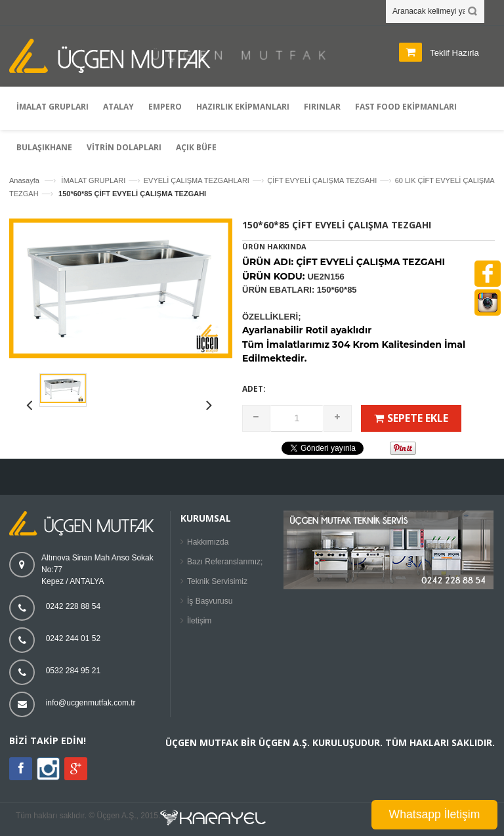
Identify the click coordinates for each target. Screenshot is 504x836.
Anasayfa (24, 180)
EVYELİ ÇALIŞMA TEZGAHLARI (197, 180)
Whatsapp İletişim (435, 814)
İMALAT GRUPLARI (93, 180)
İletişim (199, 621)
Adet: (254, 389)
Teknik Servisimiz (217, 581)
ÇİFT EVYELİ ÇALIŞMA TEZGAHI (322, 180)
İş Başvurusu (210, 601)
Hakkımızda (208, 542)
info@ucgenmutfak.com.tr (91, 703)
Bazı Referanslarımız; (225, 562)
